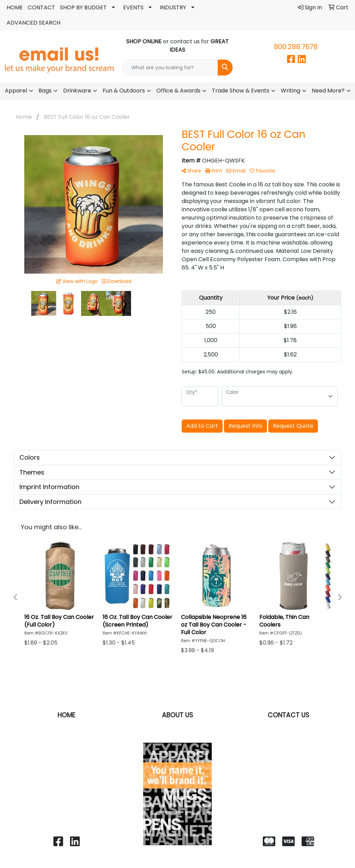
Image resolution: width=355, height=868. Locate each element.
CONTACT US (288, 715)
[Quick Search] (170, 68)
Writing (291, 91)
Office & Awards (178, 91)
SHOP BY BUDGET (83, 7)
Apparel (16, 91)
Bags (45, 91)
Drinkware (77, 91)
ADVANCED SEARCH (33, 23)
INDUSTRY (173, 7)
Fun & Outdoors (124, 91)
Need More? (328, 91)
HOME (15, 7)
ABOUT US (177, 715)
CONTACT (41, 7)
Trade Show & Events (241, 91)
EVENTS (133, 7)
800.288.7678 (296, 47)
